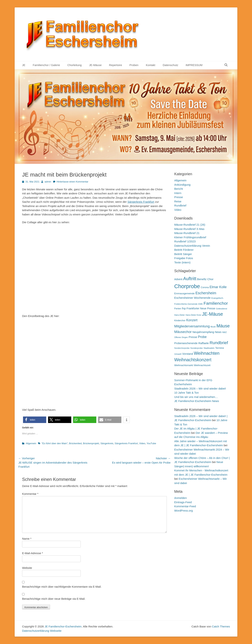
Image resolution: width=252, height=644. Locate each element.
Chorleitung (75, 65)
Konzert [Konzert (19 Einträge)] (192, 320)
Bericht (179, 189)
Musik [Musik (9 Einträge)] (213, 327)
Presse (179, 197)
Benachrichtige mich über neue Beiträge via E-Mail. (54, 599)
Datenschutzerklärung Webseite (42, 631)
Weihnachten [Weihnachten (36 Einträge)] (207, 353)
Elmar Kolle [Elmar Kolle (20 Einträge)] (218, 287)
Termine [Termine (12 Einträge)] (220, 348)
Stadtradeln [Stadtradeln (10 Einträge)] (209, 348)
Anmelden (181, 498)
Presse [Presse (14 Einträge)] (193, 337)
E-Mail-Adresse (33, 553)
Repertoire (115, 65)
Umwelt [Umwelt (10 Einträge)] (178, 354)
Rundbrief (180, 205)
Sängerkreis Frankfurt (141, 202)
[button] (35, 420)
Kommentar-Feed (185, 506)
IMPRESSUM (194, 65)
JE (24, 65)
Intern (178, 193)
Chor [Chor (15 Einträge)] (210, 279)
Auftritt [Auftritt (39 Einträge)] (190, 279)
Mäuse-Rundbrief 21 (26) (190, 225)
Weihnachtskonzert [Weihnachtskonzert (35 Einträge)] (193, 360)
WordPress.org (184, 511)
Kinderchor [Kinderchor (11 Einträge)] (180, 321)
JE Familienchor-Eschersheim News (197, 401)
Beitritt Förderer (184, 250)
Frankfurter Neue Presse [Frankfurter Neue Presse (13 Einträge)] (201, 308)
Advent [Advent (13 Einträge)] (178, 279)
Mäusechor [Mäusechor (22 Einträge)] (183, 332)
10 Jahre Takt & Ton (186, 393)
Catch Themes (221, 626)
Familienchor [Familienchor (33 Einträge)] (216, 303)
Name (27, 539)
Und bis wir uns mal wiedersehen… (196, 397)
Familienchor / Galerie (46, 65)
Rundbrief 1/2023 (185, 241)
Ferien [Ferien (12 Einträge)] (178, 309)
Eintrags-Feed (183, 502)
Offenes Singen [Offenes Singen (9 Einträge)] (181, 337)
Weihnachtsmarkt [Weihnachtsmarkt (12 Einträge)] (184, 365)
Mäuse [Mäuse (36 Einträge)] (223, 326)
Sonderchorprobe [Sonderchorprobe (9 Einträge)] (182, 348)
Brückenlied (75, 443)
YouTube (151, 443)
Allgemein (31, 443)
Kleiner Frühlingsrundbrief (190, 237)
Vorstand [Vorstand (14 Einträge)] (188, 354)
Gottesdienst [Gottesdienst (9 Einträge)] (222, 309)
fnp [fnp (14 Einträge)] (184, 308)
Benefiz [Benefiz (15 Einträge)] (202, 279)
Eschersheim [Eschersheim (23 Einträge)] (206, 293)
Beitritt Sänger (183, 254)
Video (142, 443)
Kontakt (151, 65)
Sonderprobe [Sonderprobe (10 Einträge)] (197, 348)
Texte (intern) (182, 262)
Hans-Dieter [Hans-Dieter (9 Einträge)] (180, 315)
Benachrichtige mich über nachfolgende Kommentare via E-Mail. (62, 587)
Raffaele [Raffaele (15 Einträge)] (204, 343)
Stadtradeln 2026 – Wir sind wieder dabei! (200, 389)
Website (27, 568)
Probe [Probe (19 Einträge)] (202, 337)
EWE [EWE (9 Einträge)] (201, 304)
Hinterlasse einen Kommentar (72, 182)
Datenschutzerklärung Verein (192, 246)
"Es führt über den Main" (55, 443)
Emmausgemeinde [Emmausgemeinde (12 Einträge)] (184, 293)
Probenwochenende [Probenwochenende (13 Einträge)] (186, 343)
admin (48, 182)
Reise (178, 201)
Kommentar (30, 494)
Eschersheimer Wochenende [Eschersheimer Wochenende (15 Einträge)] (192, 298)
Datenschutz (170, 65)
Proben (134, 65)
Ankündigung (182, 185)
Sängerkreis (107, 443)
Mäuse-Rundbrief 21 (187, 233)
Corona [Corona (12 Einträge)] (205, 287)
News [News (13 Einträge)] (218, 332)
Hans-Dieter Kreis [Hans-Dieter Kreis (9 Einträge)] (193, 315)
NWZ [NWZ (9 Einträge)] (224, 332)
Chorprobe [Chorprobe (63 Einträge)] (187, 286)
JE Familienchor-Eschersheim (63, 626)
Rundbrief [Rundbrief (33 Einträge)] (219, 343)
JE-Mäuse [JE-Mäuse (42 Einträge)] (212, 314)
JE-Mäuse (95, 65)
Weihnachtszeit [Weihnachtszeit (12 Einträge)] (202, 365)
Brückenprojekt (91, 443)
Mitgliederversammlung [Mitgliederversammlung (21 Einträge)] (192, 326)
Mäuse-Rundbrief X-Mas (189, 229)
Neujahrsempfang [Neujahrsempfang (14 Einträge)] (203, 332)
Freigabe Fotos (184, 258)
